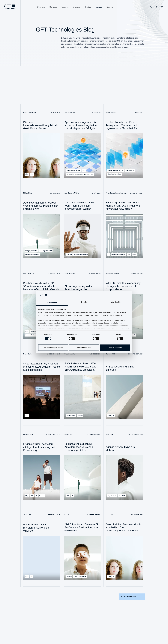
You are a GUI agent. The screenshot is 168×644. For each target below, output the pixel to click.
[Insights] (99, 7)
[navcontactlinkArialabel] (162, 7)
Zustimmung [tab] (52, 302)
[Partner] (88, 7)
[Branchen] (77, 7)
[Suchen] (151, 7)
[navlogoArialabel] (9, 7)
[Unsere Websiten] (157, 7)
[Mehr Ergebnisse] (132, 597)
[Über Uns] (41, 7)
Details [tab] (84, 302)
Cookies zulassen (115, 348)
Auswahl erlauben (84, 348)
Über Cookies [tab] (116, 302)
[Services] (53, 7)
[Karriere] (110, 7)
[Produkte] (65, 7)
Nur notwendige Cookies (53, 348)
